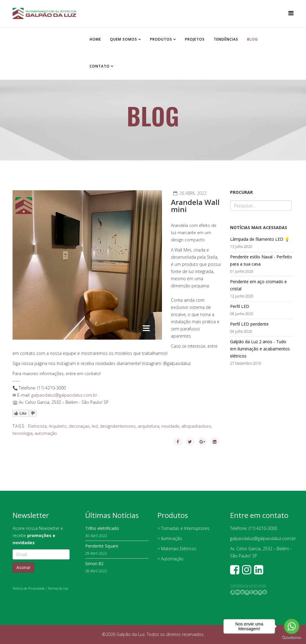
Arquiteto (58, 426)
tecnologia (23, 433)
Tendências (226, 39)
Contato (100, 66)
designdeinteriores (118, 426)
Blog (253, 39)
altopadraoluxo (196, 426)
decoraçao (79, 426)
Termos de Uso (58, 588)
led (95, 426)
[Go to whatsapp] (292, 626)
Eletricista (37, 426)
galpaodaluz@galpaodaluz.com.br (64, 395)
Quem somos (124, 39)
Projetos (195, 39)
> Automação (170, 559)
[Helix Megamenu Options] (291, 13)
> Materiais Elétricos (177, 549)
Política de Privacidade (29, 588)
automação (46, 433)
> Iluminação (170, 538)
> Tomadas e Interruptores (183, 528)
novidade (170, 426)
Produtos (161, 39)
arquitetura (149, 426)
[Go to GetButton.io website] (292, 638)
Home (95, 39)
